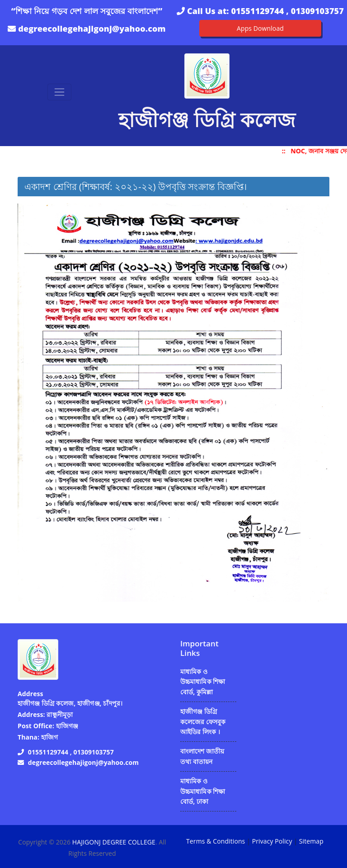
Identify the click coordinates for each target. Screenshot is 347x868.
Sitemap (311, 841)
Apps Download (260, 28)
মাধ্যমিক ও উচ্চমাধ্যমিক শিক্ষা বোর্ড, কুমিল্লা (203, 682)
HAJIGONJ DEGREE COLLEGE (114, 842)
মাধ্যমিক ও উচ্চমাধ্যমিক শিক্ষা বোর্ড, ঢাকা (203, 791)
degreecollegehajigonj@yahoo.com (92, 28)
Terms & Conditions (216, 841)
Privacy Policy (272, 841)
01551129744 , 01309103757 (287, 11)
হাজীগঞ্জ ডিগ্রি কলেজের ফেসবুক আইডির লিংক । (203, 721)
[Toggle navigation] (59, 92)
